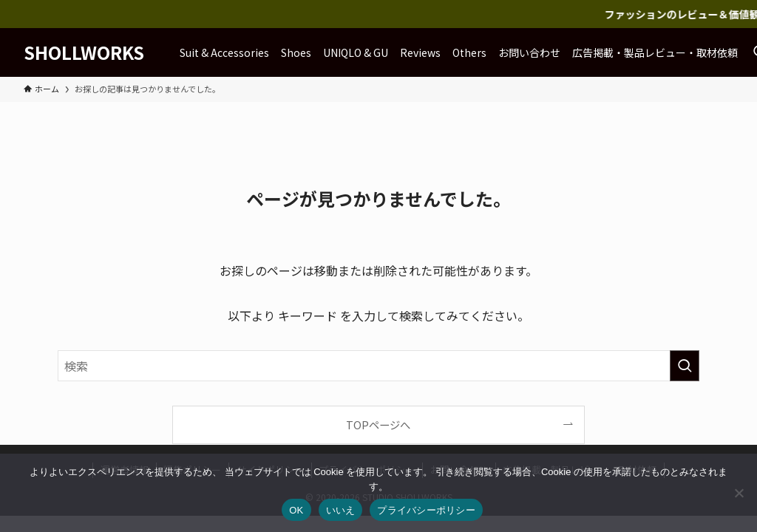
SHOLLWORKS (84, 52)
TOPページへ (378, 424)
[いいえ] (739, 493)
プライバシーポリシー (426, 510)
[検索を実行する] (685, 366)
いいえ (341, 510)
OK (296, 510)
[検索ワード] (378, 366)
